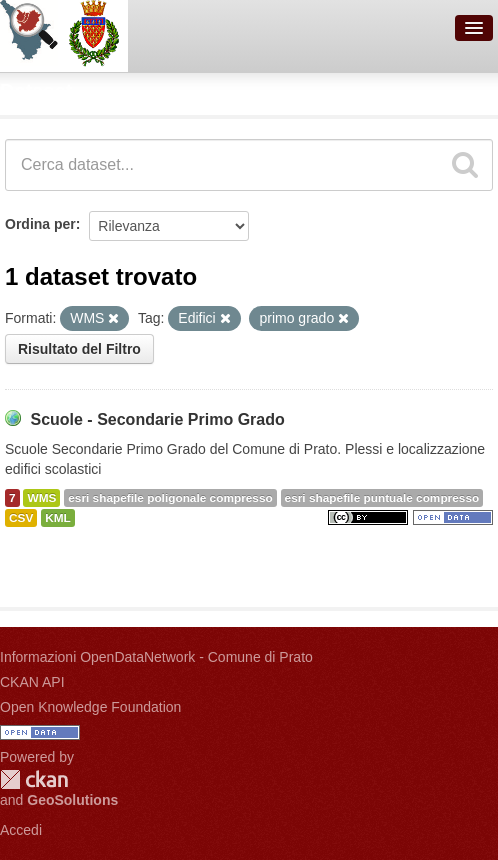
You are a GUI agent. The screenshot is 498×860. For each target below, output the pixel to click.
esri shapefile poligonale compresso (170, 498)
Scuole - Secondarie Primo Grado (157, 419)
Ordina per (40, 224)
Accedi (21, 830)
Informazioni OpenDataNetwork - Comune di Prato (156, 657)
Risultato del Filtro (79, 349)
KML (58, 518)
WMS (41, 498)
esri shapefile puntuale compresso (382, 498)
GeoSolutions (72, 800)
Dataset (36, 91)
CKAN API (32, 682)
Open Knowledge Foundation (90, 707)
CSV (21, 518)
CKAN (34, 779)
